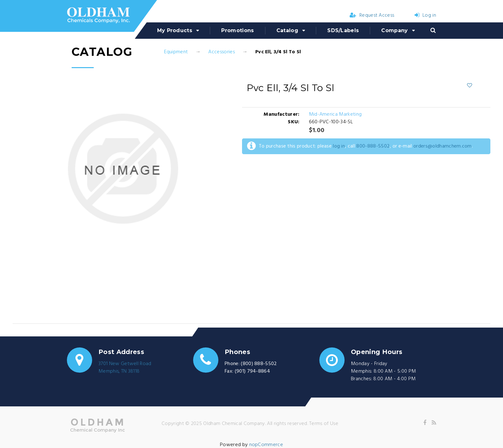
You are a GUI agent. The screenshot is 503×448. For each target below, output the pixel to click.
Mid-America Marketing (335, 114)
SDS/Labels (343, 30)
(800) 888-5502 (259, 364)
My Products (175, 30)
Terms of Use (324, 424)
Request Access (372, 15)
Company (394, 30)
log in (339, 146)
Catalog (287, 30)
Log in (425, 15)
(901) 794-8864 (252, 371)
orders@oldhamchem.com (443, 146)
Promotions (237, 30)
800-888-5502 (373, 146)
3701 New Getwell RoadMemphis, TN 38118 (125, 368)
